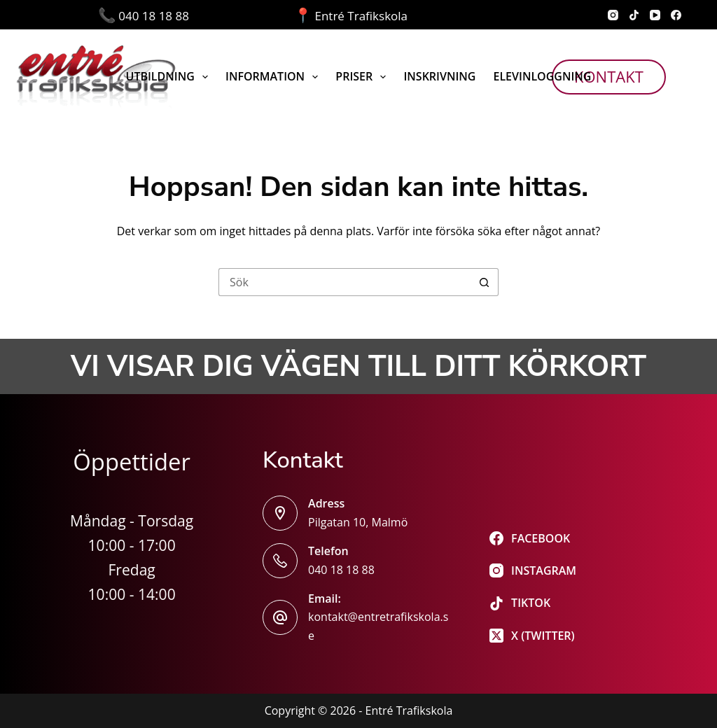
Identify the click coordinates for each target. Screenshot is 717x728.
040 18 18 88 (196, 16)
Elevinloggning (542, 76)
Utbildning (170, 77)
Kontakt (609, 76)
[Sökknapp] (485, 282)
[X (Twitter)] (533, 636)
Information (274, 77)
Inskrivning (439, 76)
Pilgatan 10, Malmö (358, 522)
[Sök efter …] (344, 282)
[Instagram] (613, 15)
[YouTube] (655, 15)
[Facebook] (676, 15)
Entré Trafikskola (351, 16)
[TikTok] (634, 15)
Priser (363, 77)
